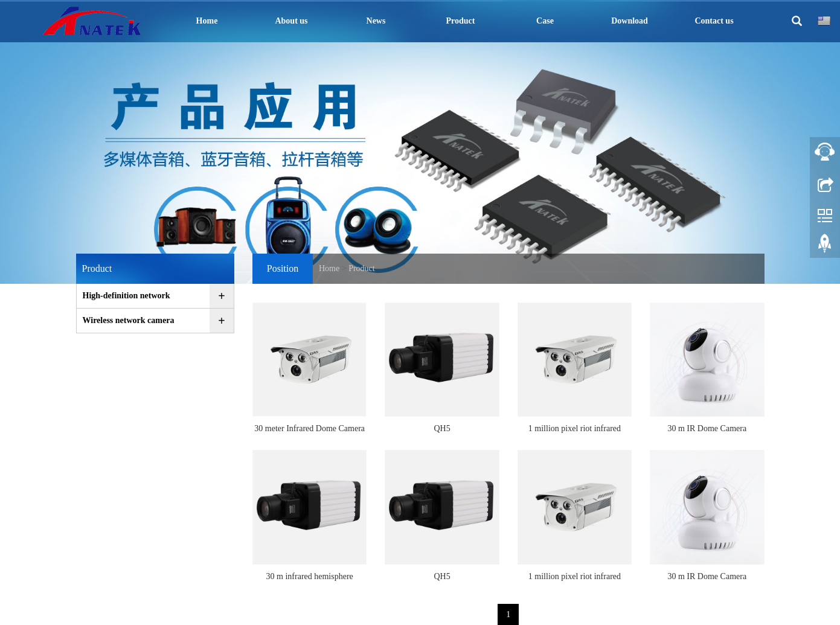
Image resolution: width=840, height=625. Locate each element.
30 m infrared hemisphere (310, 576)
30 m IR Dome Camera (707, 428)
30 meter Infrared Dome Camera (309, 428)
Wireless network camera (129, 320)
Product (461, 21)
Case (545, 21)
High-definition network (127, 296)
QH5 (442, 428)
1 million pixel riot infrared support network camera (575, 432)
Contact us (714, 21)
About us (291, 21)
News (376, 21)
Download (630, 21)
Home (207, 21)
